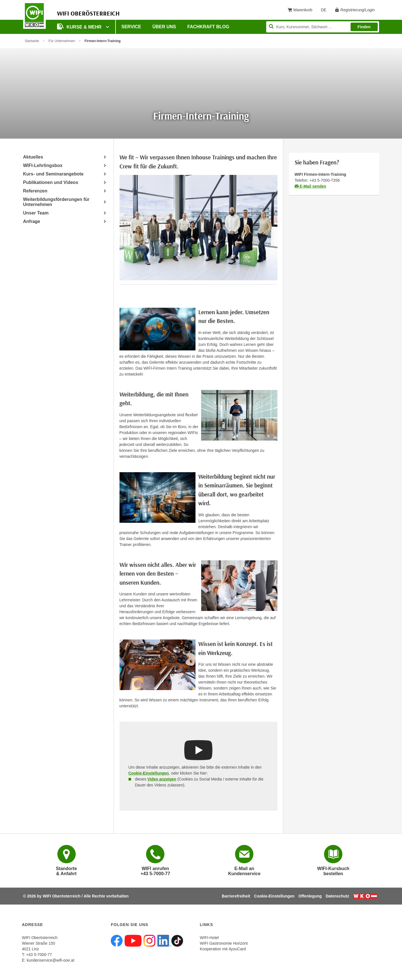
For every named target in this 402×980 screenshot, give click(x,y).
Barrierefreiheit (236, 896)
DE (326, 11)
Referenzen (35, 191)
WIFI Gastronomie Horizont (224, 943)
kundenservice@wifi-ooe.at (51, 960)
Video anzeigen (162, 779)
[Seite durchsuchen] (323, 27)
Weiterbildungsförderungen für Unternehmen (56, 202)
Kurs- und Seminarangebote (53, 174)
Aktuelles (33, 157)
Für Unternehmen (62, 41)
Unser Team (36, 213)
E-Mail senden (310, 186)
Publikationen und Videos (51, 182)
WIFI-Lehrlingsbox (43, 165)
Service (131, 27)
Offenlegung (310, 896)
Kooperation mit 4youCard (223, 949)
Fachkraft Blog (208, 27)
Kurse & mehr (80, 26)
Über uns (164, 27)
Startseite (32, 41)
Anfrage (32, 221)
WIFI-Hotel (209, 938)
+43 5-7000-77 (39, 955)
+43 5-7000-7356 (324, 180)
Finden (364, 27)
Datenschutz (337, 896)
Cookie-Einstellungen (149, 773)
